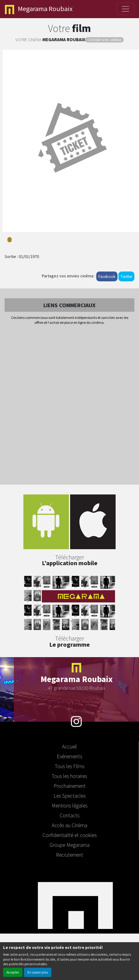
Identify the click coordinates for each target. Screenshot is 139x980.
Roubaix (39, 9)
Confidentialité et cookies (69, 835)
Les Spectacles (69, 796)
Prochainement (69, 786)
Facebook (107, 276)
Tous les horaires (69, 776)
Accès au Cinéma (69, 825)
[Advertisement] (69, 405)
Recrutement (69, 855)
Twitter (126, 276)
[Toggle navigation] (125, 9)
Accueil (69, 746)
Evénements (69, 756)
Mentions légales (69, 805)
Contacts (69, 815)
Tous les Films (69, 766)
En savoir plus (38, 972)
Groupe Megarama (69, 845)
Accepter (13, 972)
